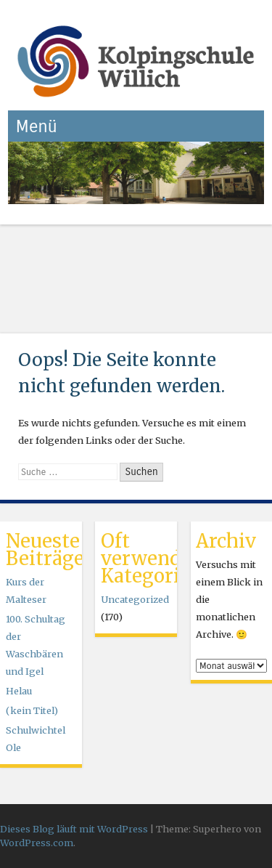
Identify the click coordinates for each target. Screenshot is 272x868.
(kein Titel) (32, 710)
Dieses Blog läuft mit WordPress (74, 829)
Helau (19, 691)
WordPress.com (37, 843)
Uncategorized (135, 599)
